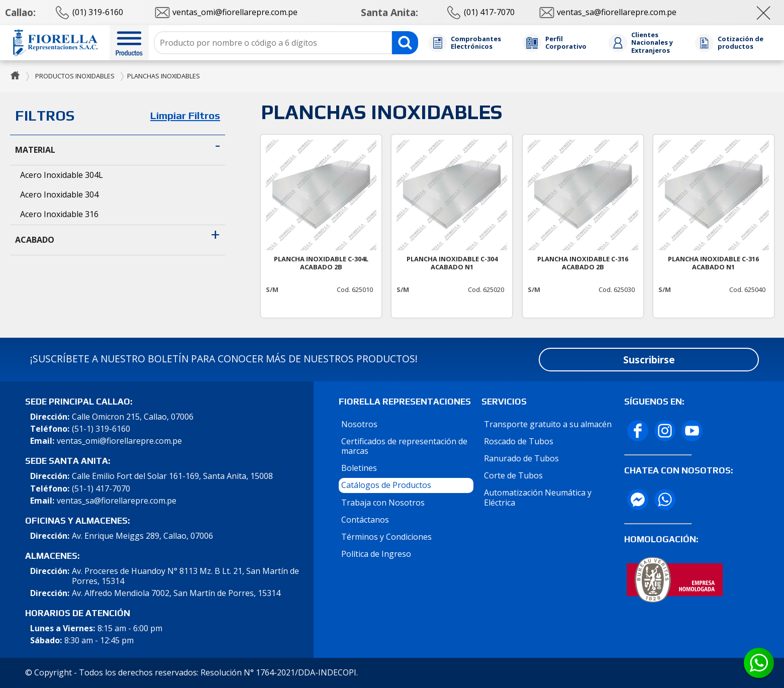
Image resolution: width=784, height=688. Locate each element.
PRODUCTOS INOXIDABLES (75, 76)
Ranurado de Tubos (521, 458)
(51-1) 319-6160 (101, 429)
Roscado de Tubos (519, 441)
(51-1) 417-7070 (101, 489)
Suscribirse (649, 360)
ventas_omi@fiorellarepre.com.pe (119, 441)
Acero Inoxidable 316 (59, 214)
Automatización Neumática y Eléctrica (538, 497)
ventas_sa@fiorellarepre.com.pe (117, 501)
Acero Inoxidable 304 (59, 194)
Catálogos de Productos (386, 485)
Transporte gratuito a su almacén (548, 424)
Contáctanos (365, 520)
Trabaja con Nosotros (383, 503)
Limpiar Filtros (185, 116)
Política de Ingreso (376, 554)
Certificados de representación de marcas (404, 446)
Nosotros (359, 424)
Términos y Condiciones (386, 537)
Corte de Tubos (513, 475)
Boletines (359, 468)
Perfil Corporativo (566, 43)
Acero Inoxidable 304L (62, 175)
